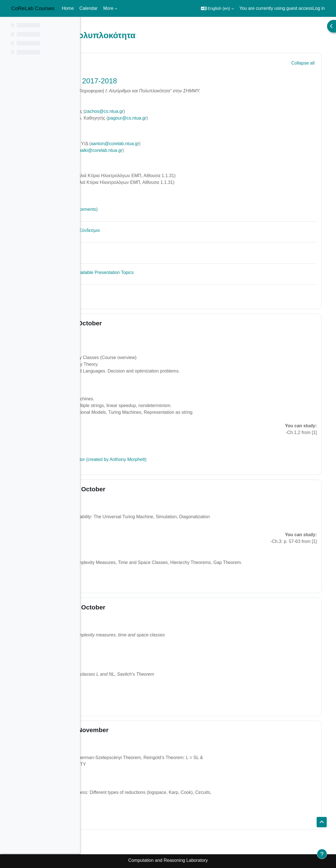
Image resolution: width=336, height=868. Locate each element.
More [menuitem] (108, 8)
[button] (217, 8)
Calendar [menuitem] (89, 8)
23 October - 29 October (142, 607)
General (118, 62)
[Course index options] (73, 25)
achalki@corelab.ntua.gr (170, 150)
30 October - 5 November (143, 730)
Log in (319, 8)
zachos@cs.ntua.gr (176, 111)
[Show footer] (322, 854)
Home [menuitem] (68, 8)
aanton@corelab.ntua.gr (187, 144)
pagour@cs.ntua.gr (199, 118)
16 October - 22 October (142, 489)
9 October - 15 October (140, 323)
